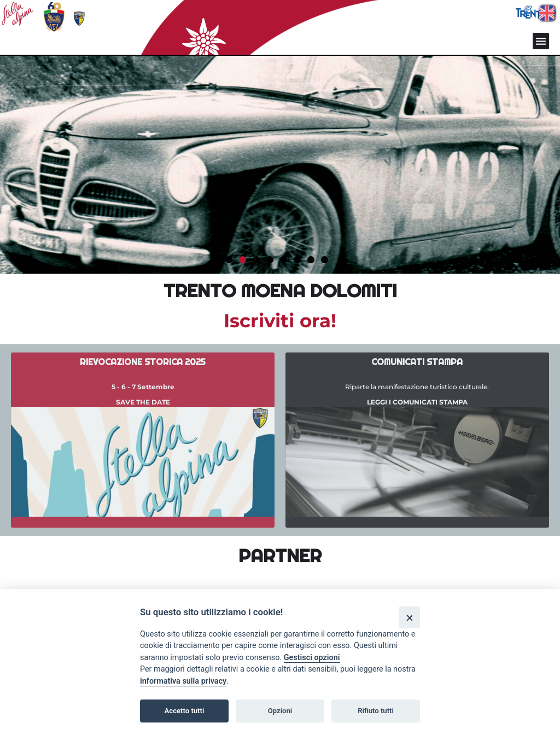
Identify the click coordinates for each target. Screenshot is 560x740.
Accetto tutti (185, 711)
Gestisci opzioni (312, 658)
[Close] (409, 617)
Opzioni (280, 711)
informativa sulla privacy (183, 681)
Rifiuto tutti (376, 711)
